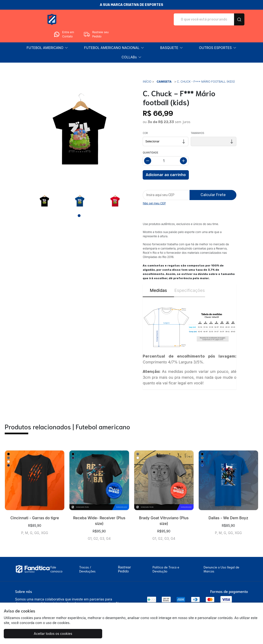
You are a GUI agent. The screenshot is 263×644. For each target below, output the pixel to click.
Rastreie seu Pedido (232, 20)
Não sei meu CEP (154, 190)
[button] (47, 35)
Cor (145, 120)
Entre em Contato (199, 20)
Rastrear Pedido (124, 556)
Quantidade (150, 139)
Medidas (158, 277)
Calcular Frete (213, 182)
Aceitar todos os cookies (36, 634)
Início (147, 68)
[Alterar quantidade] (166, 148)
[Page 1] (79, 202)
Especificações (190, 277)
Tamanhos (197, 120)
